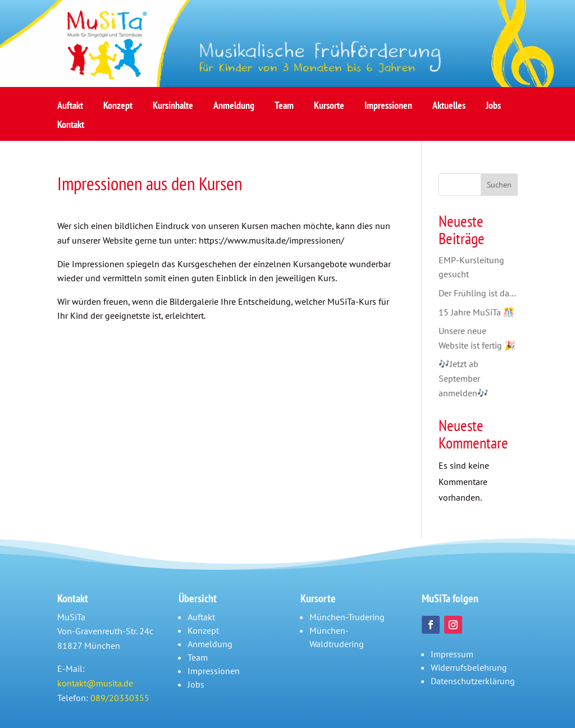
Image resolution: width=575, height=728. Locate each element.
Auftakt (70, 109)
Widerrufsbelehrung (469, 667)
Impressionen (388, 109)
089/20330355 (120, 698)
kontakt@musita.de (95, 683)
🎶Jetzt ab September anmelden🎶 (464, 378)
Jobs (493, 109)
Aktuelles (449, 109)
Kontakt (71, 128)
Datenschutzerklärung (473, 681)
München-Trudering (347, 617)
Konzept (118, 109)
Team (284, 109)
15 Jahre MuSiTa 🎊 (476, 312)
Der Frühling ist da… (477, 293)
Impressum (452, 654)
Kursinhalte (173, 109)
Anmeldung (234, 109)
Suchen (499, 185)
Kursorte (329, 109)
